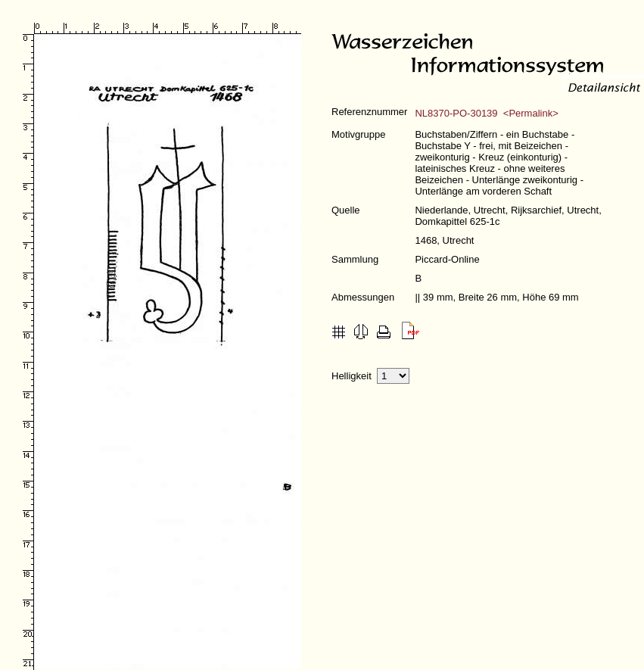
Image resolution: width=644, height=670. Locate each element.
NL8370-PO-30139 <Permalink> (486, 113)
